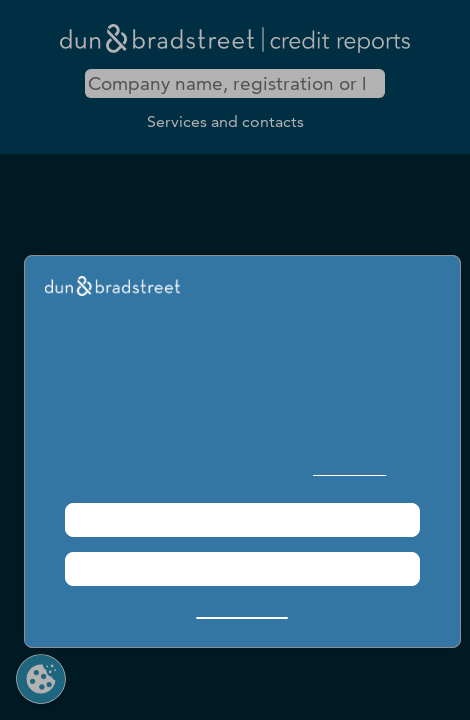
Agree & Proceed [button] (242, 519)
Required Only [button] (242, 568)
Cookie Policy (349, 469)
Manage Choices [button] (241, 608)
